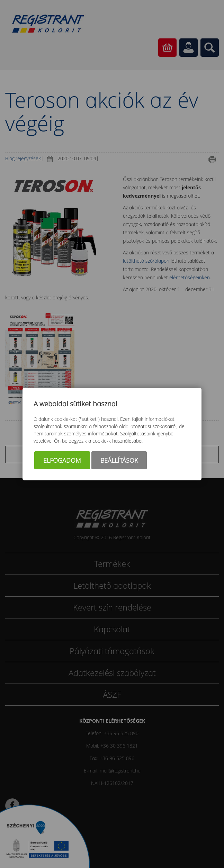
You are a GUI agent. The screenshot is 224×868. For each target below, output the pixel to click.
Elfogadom (62, 460)
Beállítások (119, 460)
